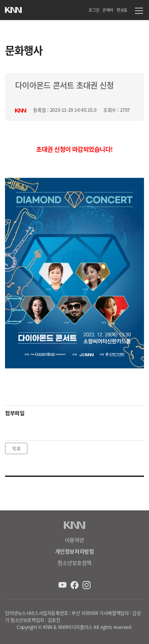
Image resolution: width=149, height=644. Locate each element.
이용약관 (74, 540)
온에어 (108, 10)
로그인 (94, 10)
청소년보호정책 (74, 563)
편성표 (122, 10)
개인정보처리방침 (74, 551)
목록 (16, 448)
